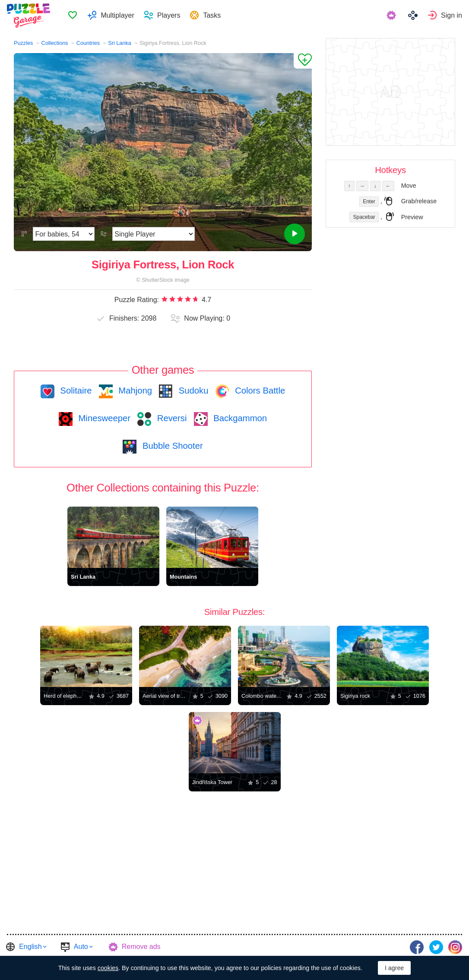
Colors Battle (259, 391)
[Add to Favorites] (303, 61)
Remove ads (141, 947)
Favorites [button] (74, 16)
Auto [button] (81, 947)
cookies (108, 968)
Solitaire (75, 391)
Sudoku (192, 391)
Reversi (171, 418)
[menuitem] (74, 16)
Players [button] (170, 15)
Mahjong (134, 391)
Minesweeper (103, 418)
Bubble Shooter (171, 446)
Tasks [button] (213, 15)
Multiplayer (119, 15)
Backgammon (239, 418)
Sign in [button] (452, 15)
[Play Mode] (154, 234)
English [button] (30, 947)
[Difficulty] (64, 234)
